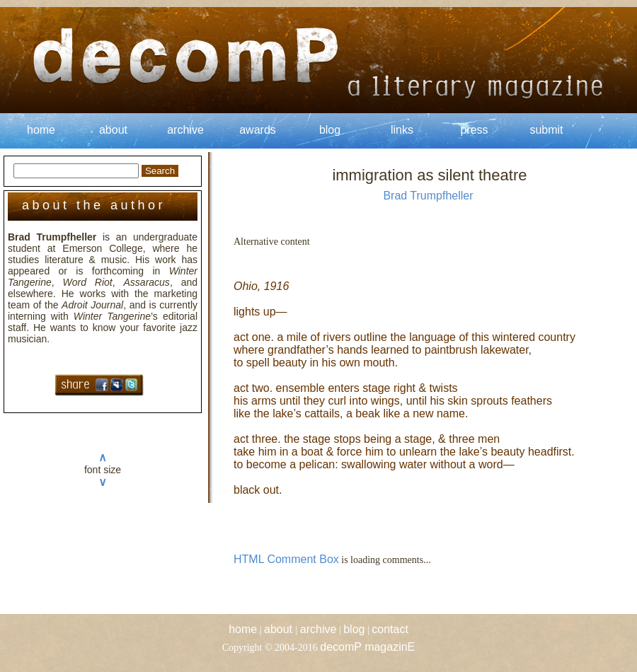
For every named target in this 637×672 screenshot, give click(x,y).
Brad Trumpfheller (428, 196)
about (113, 130)
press (474, 130)
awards (258, 130)
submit (546, 130)
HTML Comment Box (286, 559)
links (402, 130)
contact (390, 629)
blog (330, 130)
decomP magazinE (367, 647)
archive (185, 130)
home (41, 130)
